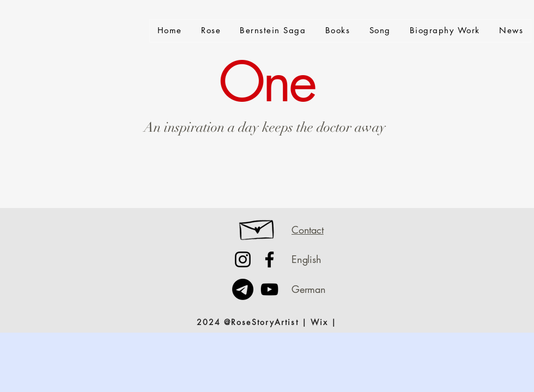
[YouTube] (269, 289)
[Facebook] (269, 259)
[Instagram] (243, 259)
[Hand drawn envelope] (257, 227)
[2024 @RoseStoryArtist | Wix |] (267, 322)
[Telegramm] (243, 289)
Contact (308, 230)
